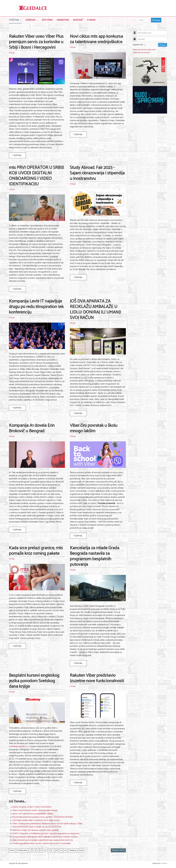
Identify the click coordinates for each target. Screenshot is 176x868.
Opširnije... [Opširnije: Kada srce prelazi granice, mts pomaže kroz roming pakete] (17, 646)
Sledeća (73, 850)
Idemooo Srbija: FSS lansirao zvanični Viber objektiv (36, 830)
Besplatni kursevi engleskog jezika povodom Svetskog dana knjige (34, 681)
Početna (14, 20)
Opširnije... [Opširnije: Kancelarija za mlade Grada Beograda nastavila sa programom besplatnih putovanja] (78, 663)
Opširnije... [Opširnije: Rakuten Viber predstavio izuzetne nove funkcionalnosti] (78, 783)
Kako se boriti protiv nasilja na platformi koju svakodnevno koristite (43, 840)
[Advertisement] (150, 158)
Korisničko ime (136, 31)
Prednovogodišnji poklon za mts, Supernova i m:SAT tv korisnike (41, 843)
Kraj (81, 850)
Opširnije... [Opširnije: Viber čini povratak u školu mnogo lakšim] (78, 536)
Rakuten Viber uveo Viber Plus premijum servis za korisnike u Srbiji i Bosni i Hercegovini (36, 42)
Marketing (63, 20)
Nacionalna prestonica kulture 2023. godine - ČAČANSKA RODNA (43, 817)
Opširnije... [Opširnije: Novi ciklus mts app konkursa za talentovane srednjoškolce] (78, 134)
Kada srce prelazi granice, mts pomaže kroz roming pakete (36, 551)
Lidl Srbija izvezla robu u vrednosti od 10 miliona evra (36, 820)
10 (65, 850)
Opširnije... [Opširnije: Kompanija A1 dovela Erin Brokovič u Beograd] (17, 530)
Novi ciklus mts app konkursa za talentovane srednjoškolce (96, 39)
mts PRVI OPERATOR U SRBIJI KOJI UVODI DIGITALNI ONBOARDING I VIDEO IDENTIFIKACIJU (37, 176)
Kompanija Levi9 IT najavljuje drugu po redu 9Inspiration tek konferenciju (36, 307)
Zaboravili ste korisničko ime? (144, 50)
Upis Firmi (47, 20)
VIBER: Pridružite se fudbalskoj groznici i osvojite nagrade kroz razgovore (46, 834)
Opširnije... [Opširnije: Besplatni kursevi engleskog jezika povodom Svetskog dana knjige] (17, 791)
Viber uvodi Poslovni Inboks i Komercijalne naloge (35, 810)
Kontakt (78, 20)
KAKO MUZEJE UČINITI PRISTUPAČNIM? (32, 807)
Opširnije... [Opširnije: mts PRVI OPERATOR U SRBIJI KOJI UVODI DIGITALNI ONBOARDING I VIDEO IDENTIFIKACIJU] (17, 289)
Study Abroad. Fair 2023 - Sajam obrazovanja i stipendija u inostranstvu (97, 173)
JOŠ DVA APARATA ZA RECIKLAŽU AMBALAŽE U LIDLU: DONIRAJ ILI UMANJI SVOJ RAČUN (95, 310)
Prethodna (22, 850)
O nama (91, 20)
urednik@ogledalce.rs (19, 746)
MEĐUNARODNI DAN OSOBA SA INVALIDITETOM (37, 827)
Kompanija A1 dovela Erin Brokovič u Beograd (32, 428)
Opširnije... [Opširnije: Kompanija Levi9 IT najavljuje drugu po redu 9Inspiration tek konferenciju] (17, 408)
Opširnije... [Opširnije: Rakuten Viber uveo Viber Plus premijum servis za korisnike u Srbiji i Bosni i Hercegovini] (17, 155)
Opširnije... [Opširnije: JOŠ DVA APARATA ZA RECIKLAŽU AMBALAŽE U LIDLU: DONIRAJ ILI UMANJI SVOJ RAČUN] (78, 413)
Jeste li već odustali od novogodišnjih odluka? (33, 814)
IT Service (164, 863)
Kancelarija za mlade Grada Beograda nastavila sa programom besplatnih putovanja (95, 556)
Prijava (163, 45)
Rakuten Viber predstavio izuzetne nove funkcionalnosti (97, 678)
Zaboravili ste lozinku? (141, 53)
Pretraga (156, 20)
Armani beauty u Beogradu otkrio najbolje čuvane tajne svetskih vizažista (45, 837)
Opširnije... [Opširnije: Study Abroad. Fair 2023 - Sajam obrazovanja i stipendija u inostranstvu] (78, 277)
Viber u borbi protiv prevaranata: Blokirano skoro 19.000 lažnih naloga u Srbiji (47, 824)
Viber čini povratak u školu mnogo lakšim (94, 428)
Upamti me (138, 45)
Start (12, 850)
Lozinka (136, 38)
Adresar (30, 20)
